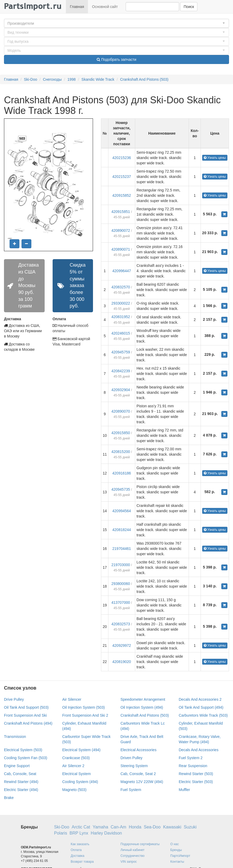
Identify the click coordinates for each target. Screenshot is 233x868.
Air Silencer (72, 699)
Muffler (185, 790)
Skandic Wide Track (98, 79)
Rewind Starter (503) (196, 774)
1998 (72, 79)
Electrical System (76, 774)
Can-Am (119, 827)
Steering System (134, 766)
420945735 (121, 489)
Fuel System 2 (191, 758)
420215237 (122, 177)
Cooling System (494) (80, 782)
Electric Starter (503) (196, 782)
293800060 (121, 584)
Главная (77, 7)
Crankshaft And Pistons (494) (28, 723)
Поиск (189, 7)
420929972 (122, 645)
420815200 (121, 452)
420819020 (122, 662)
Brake (9, 798)
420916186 (122, 473)
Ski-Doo (31, 79)
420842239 (121, 371)
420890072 (121, 230)
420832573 (121, 624)
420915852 (122, 195)
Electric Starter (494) (21, 790)
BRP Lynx (79, 833)
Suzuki (190, 827)
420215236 (122, 158)
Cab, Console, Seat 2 (138, 774)
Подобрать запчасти (116, 59)
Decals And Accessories (199, 750)
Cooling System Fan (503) (26, 758)
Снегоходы (52, 79)
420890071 (121, 249)
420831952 (121, 317)
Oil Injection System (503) (83, 707)
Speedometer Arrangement (143, 699)
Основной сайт (105, 7)
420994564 (122, 511)
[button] (116, 23)
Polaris (61, 833)
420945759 (121, 352)
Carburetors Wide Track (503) (203, 715)
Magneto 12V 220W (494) (142, 782)
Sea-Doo (152, 827)
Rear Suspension (193, 766)
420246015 (121, 333)
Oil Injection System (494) (142, 707)
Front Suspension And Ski (25, 715)
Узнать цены (215, 158)
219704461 (122, 549)
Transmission (15, 737)
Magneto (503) (74, 790)
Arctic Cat (81, 827)
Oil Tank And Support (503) (26, 707)
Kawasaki (172, 827)
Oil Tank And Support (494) (201, 707)
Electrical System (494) (81, 750)
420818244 (122, 530)
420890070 (121, 411)
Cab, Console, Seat (20, 774)
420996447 (122, 271)
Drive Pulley (14, 699)
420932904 (121, 390)
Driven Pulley (132, 758)
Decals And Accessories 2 (200, 699)
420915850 (121, 433)
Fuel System (131, 790)
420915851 (121, 212)
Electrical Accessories (139, 750)
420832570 (121, 287)
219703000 (121, 565)
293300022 (121, 303)
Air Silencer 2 (73, 766)
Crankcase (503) (76, 758)
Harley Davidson (106, 833)
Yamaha (100, 827)
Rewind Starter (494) (21, 782)
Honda (135, 827)
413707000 (121, 602)
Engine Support (17, 766)
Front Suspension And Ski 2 (85, 715)
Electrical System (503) (23, 750)
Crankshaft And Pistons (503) (144, 79)
